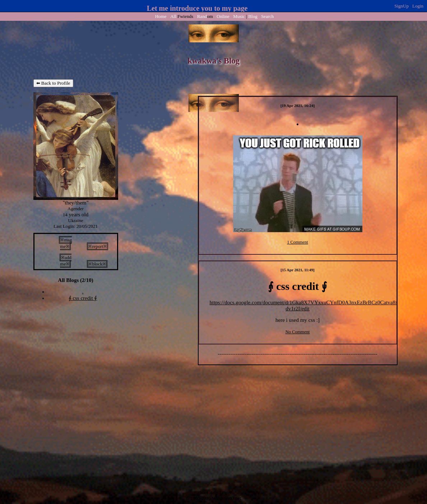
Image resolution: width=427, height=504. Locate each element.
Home (161, 16)
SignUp (402, 6)
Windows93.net (226, 498)
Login (418, 6)
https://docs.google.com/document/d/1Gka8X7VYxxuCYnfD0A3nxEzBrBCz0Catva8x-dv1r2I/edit (305, 305)
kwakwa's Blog (213, 61)
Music (239, 16)
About (202, 493)
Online (223, 16)
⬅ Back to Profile (53, 83)
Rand (205, 16)
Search (267, 16)
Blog (253, 16)
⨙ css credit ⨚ (83, 298)
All (182, 16)
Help (214, 493)
